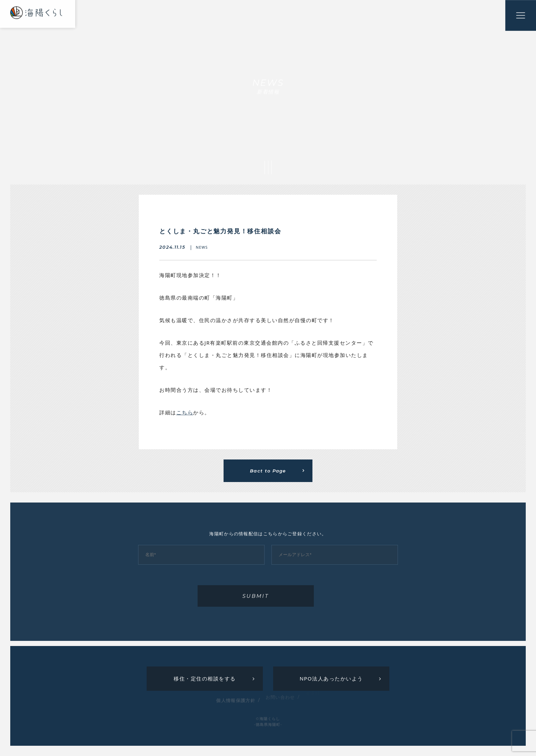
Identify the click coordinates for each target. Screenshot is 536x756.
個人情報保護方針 (236, 696)
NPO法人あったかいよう (331, 678)
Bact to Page (268, 471)
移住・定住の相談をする (205, 678)
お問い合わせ (280, 693)
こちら (185, 412)
